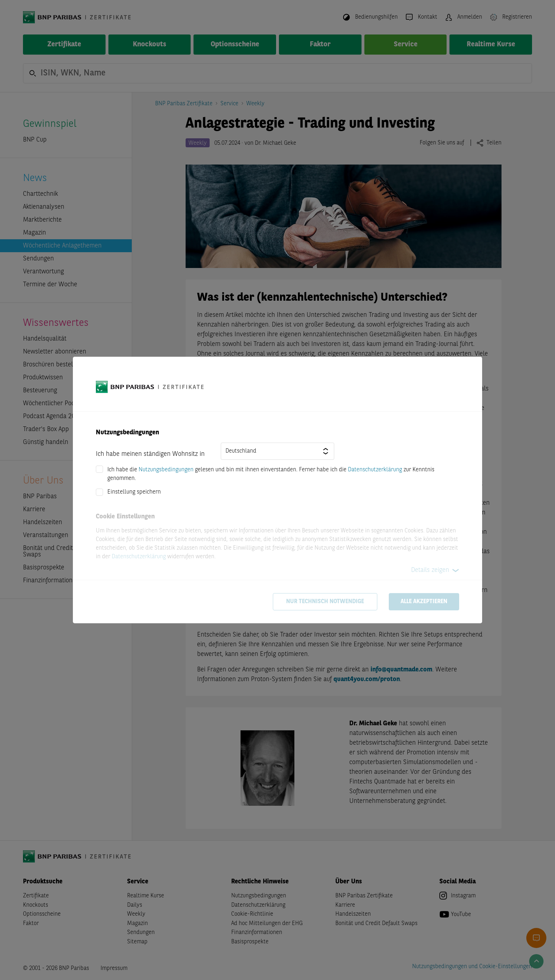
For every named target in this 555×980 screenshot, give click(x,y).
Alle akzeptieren (424, 602)
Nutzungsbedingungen (166, 470)
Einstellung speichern (134, 492)
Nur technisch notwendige (325, 602)
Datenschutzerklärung (375, 470)
